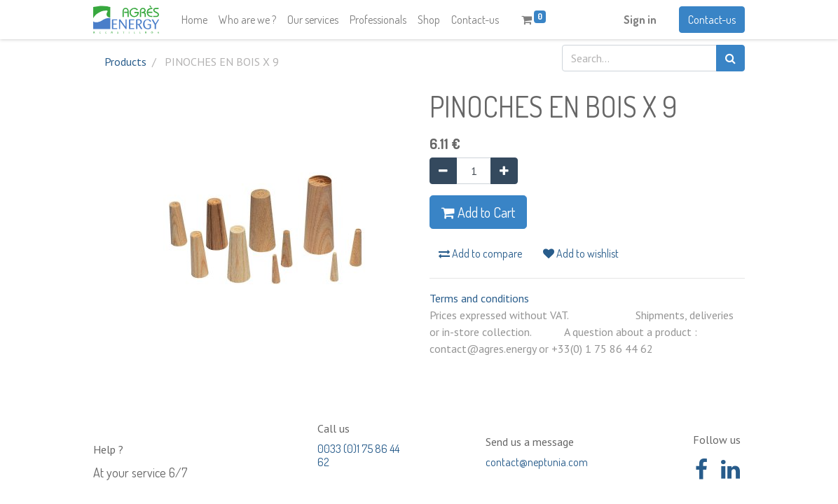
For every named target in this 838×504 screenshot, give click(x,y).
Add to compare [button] (480, 253)
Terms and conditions (479, 298)
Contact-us (712, 20)
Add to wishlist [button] (581, 253)
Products (125, 62)
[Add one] (504, 171)
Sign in (640, 20)
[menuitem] (194, 20)
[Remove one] (443, 171)
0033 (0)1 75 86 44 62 (358, 455)
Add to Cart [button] (478, 212)
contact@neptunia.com (537, 462)
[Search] (730, 58)
